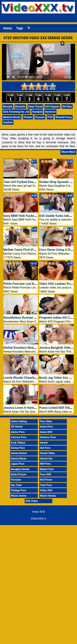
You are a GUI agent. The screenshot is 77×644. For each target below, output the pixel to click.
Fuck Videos (18, 443)
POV (50, 117)
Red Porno (46, 480)
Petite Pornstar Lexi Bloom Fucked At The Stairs (37, 284)
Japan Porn (18, 464)
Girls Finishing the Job (16, 112)
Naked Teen (47, 469)
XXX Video (32, 501)
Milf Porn (45, 464)
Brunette (20, 107)
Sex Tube (16, 485)
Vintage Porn (19, 490)
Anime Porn (18, 432)
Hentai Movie (19, 459)
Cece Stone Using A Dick (56, 250)
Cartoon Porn (19, 437)
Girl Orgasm (52, 107)
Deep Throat (35, 107)
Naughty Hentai (20, 469)
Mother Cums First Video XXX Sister (29, 250)
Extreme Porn (48, 437)
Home (8, 28)
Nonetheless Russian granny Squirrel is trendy (36, 318)
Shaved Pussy (64, 117)
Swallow (8, 122)
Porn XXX (45, 474)
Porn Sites (46, 421)
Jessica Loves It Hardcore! (22, 408)
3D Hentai (17, 427)
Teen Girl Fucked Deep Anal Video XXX (31, 182)
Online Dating (19, 421)
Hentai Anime (19, 453)
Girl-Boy (67, 107)
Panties (28, 117)
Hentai (44, 443)
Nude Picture (19, 474)
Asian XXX (46, 432)
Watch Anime (19, 496)
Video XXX (46, 490)
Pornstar (16, 480)
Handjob (37, 112)
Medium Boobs (12, 117)
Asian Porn (46, 427)
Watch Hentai (48, 496)
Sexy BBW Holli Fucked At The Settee (30, 216)
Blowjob (8, 107)
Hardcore (50, 112)
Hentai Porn (18, 448)
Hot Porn (45, 448)
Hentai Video (48, 453)
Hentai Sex (46, 459)
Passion (40, 117)
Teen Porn (46, 485)
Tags (20, 28)
